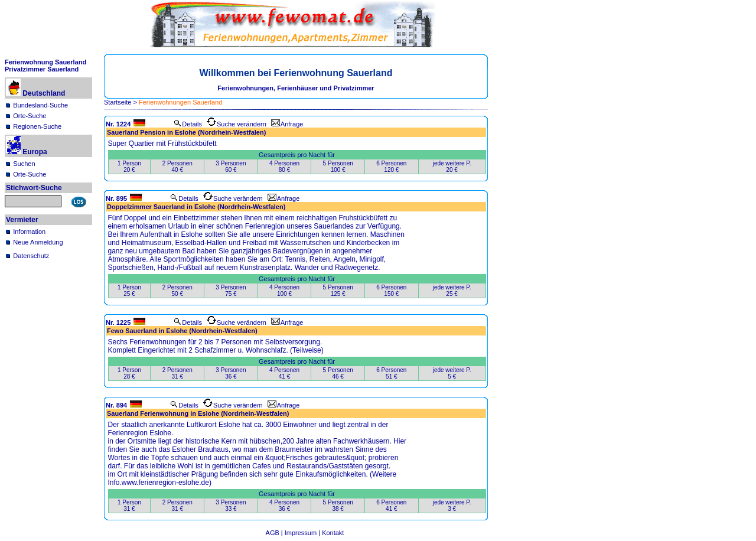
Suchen (24, 164)
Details (188, 124)
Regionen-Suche (37, 126)
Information (29, 232)
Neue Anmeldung (38, 242)
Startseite (118, 102)
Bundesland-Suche (40, 105)
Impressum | (303, 533)
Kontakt (333, 533)
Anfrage (287, 124)
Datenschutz (31, 256)
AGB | (275, 533)
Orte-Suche (30, 116)
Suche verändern (237, 124)
